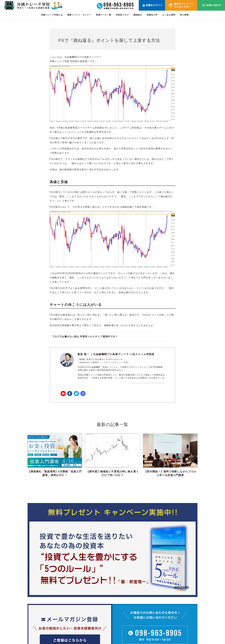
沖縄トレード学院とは (52, 15)
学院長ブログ (122, 15)
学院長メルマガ (89, 337)
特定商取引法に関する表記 (184, 627)
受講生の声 (152, 15)
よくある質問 (169, 15)
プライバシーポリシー (182, 620)
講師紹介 (138, 15)
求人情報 (184, 15)
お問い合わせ (177, 607)
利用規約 (174, 613)
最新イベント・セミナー (79, 15)
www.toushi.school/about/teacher (148, 383)
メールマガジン (156, 627)
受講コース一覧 (103, 15)
